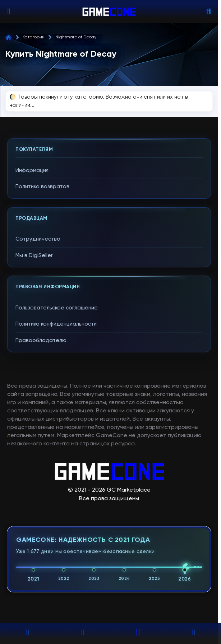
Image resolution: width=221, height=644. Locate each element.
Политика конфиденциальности (56, 324)
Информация (32, 171)
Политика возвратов (42, 187)
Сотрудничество (38, 239)
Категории (34, 37)
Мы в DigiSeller (34, 255)
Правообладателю (41, 340)
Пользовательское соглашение (57, 308)
